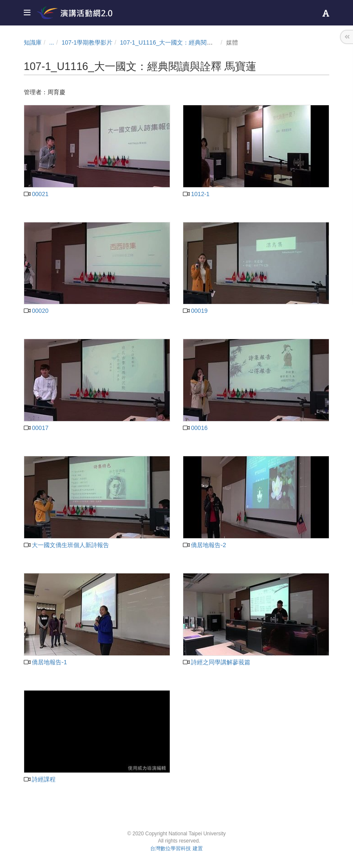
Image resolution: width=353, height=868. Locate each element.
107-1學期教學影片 (87, 42)
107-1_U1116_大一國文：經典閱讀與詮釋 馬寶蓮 (185, 42)
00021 (36, 194)
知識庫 (33, 42)
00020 (36, 311)
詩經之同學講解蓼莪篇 (217, 662)
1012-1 (196, 194)
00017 (36, 428)
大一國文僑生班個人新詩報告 (66, 545)
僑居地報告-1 (45, 662)
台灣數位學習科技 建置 (176, 848)
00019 (195, 311)
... (52, 42)
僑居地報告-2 (205, 545)
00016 (195, 428)
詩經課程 (40, 779)
